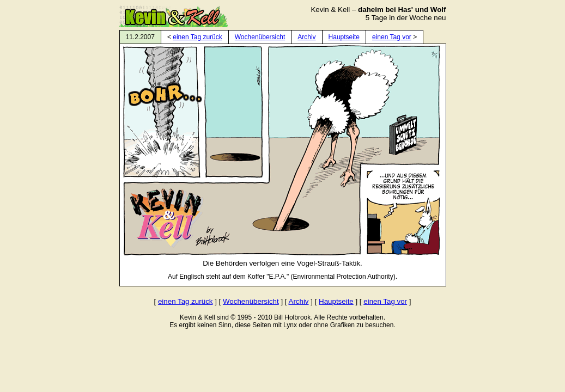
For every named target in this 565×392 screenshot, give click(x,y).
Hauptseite (344, 37)
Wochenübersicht (260, 37)
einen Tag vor (392, 37)
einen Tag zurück (198, 37)
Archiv (306, 37)
